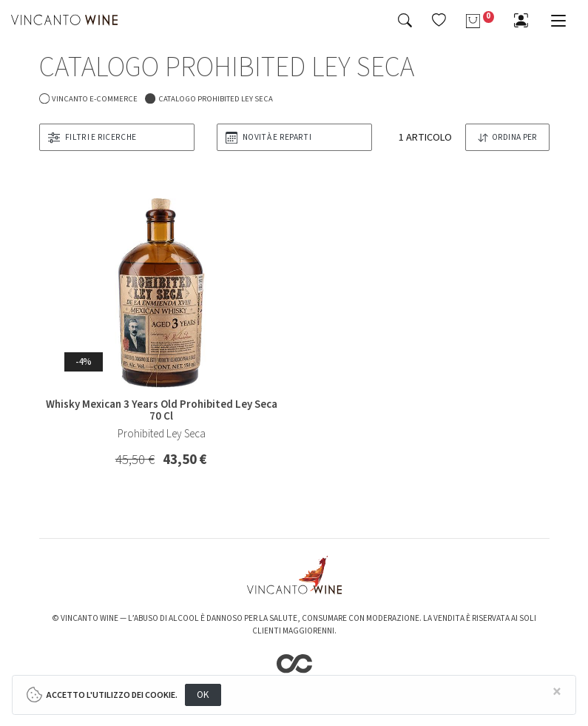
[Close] (558, 692)
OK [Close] (203, 695)
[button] (439, 20)
